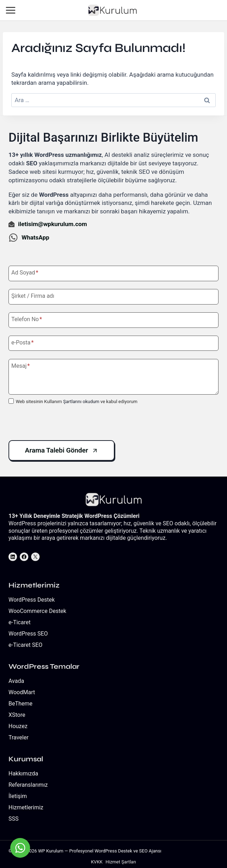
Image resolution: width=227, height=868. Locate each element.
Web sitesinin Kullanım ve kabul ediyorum (76, 401)
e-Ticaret (19, 622)
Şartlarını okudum (81, 401)
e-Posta (22, 343)
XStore (17, 715)
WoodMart (22, 692)
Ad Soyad (25, 273)
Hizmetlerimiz (26, 807)
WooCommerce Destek (37, 611)
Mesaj (21, 366)
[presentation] (62, 423)
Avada (16, 681)
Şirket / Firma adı (33, 296)
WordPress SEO (28, 634)
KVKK (97, 862)
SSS (14, 819)
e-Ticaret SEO (25, 645)
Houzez (18, 726)
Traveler (19, 737)
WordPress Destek (32, 600)
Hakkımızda (23, 773)
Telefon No (27, 319)
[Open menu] (12, 10)
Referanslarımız (28, 785)
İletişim (18, 796)
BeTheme (21, 704)
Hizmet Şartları (121, 862)
